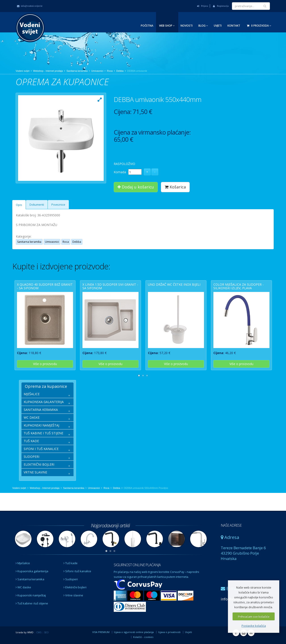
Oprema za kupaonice (46, 386)
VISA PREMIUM (101, 632)
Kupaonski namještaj (31, 595)
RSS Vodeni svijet (251, 633)
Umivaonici (97, 71)
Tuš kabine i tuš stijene (32, 603)
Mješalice (23, 563)
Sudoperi (71, 579)
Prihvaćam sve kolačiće (254, 617)
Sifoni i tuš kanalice (77, 571)
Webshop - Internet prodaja (48, 71)
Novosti (187, 26)
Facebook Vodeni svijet (236, 633)
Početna (147, 26)
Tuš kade (70, 563)
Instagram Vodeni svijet (244, 633)
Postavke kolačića (254, 626)
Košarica (175, 187)
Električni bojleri (75, 587)
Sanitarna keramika (77, 71)
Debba (120, 71)
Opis (19, 205)
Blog (203, 26)
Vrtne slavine (73, 595)
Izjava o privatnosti (169, 632)
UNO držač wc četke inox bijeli (174, 284)
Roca (110, 71)
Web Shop (167, 26)
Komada (120, 172)
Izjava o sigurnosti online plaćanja (134, 632)
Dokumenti (37, 205)
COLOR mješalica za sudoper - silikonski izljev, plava (239, 286)
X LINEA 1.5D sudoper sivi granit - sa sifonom (110, 286)
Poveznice (58, 205)
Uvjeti (218, 26)
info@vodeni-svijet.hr (30, 6)
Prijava (203, 6)
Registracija (221, 6)
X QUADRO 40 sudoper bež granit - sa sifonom (45, 286)
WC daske (23, 587)
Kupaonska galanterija (32, 571)
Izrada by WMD (25, 632)
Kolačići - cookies (143, 637)
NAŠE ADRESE (231, 525)
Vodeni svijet (23, 71)
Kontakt (234, 26)
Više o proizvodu (45, 364)
